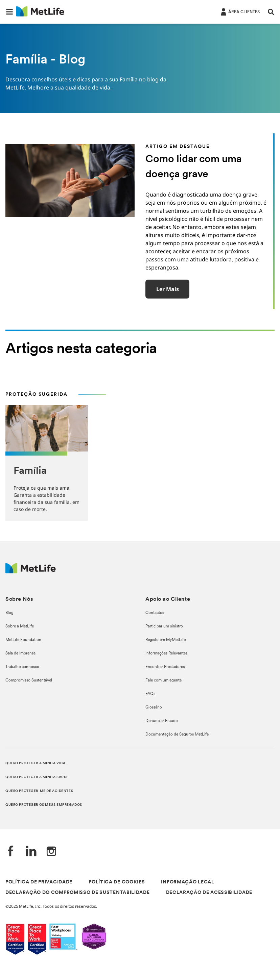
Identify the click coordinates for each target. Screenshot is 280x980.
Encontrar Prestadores (165, 667)
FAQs (150, 694)
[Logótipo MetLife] (31, 572)
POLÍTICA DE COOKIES (117, 882)
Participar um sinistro (164, 626)
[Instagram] (51, 852)
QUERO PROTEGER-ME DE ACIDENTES (39, 791)
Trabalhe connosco (22, 667)
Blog (9, 613)
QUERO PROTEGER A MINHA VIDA (35, 763)
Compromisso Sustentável (29, 680)
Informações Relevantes (166, 653)
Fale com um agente (164, 680)
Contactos (155, 613)
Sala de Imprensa (20, 653)
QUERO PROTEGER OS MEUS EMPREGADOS (44, 805)
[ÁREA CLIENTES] (240, 11)
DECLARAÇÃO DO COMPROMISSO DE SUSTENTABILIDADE (78, 893)
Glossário (154, 707)
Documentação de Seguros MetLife (177, 734)
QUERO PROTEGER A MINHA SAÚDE (37, 777)
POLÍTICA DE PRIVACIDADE (39, 882)
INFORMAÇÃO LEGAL (188, 882)
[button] (9, 12)
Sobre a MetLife (20, 626)
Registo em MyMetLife (166, 640)
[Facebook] (11, 852)
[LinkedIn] (31, 852)
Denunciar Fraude (161, 721)
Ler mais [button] (168, 289)
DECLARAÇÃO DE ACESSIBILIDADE (209, 893)
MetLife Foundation (23, 640)
